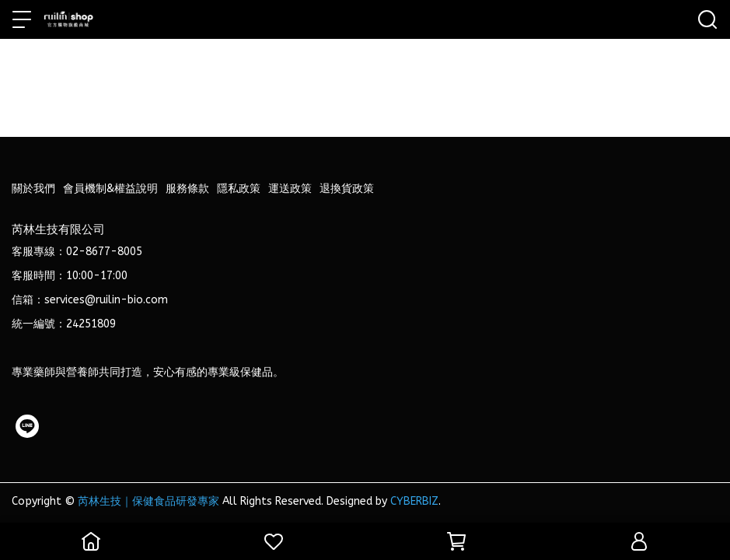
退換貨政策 (347, 189)
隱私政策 (239, 189)
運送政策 (290, 189)
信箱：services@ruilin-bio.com (90, 300)
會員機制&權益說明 (110, 189)
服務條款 (187, 189)
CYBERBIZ (414, 501)
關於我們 (33, 189)
